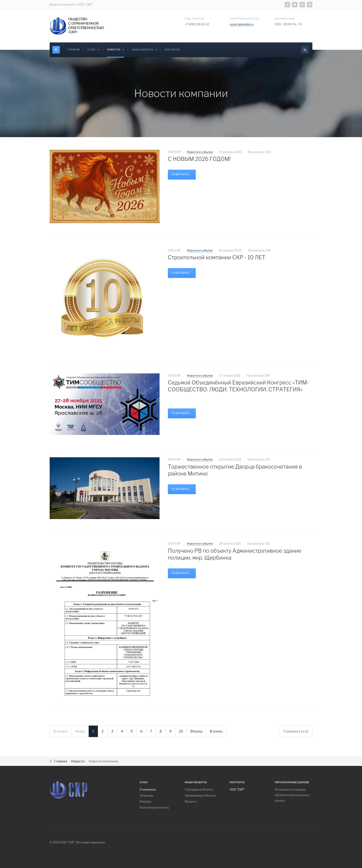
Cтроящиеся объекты (199, 790)
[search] (305, 50)
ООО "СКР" (237, 790)
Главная (74, 50)
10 (181, 731)
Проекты (191, 802)
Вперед (196, 731)
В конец (216, 731)
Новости (116, 50)
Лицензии (146, 796)
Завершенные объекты (200, 796)
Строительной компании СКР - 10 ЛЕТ (217, 257)
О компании (148, 790)
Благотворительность (154, 807)
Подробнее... (182, 174)
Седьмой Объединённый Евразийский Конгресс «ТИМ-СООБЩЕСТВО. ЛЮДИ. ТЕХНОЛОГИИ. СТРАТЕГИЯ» (238, 386)
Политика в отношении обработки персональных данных (292, 795)
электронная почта (244, 19)
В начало (61, 731)
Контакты (172, 50)
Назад (80, 731)
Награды (145, 802)
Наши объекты (145, 50)
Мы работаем (285, 19)
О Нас (93, 50)
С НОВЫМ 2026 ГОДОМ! (199, 159)
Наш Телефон (195, 19)
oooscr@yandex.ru (242, 24)
